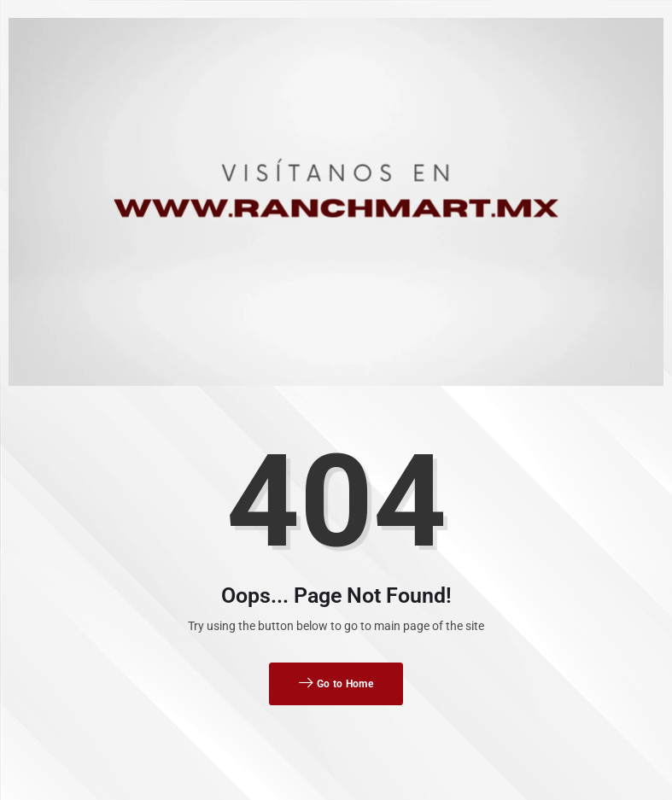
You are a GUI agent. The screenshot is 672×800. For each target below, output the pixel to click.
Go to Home (336, 684)
